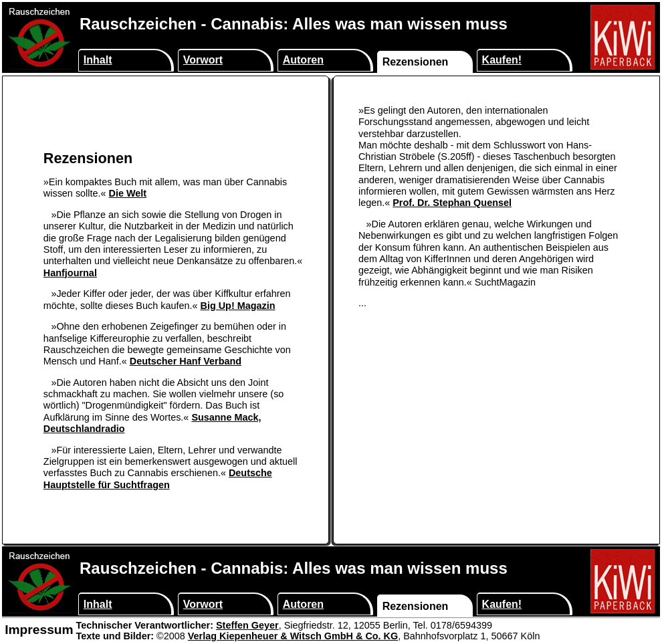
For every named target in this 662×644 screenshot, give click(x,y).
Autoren (303, 60)
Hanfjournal (70, 273)
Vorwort (203, 60)
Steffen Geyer (247, 625)
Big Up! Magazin (237, 306)
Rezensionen (416, 62)
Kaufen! (502, 60)
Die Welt (128, 193)
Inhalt (98, 60)
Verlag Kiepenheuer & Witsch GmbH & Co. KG (293, 636)
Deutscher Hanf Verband (186, 361)
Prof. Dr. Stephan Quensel (452, 203)
